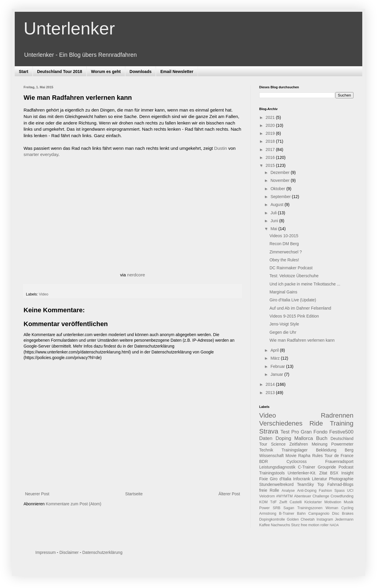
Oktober (278, 189)
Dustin (221, 148)
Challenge (321, 496)
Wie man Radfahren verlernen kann (302, 340)
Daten (266, 438)
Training (342, 423)
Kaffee (264, 525)
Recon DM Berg (284, 244)
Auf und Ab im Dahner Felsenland (300, 308)
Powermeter (342, 444)
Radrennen (337, 415)
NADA (334, 525)
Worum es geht (106, 72)
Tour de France (339, 456)
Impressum (46, 552)
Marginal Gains (283, 292)
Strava (269, 431)
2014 (271, 384)
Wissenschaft (271, 456)
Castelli (296, 502)
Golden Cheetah (301, 519)
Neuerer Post (37, 494)
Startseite (134, 494)
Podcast (346, 467)
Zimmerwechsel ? (286, 252)
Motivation (333, 502)
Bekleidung (326, 450)
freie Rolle (269, 490)
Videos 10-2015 (284, 236)
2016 (271, 157)
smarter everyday (41, 154)
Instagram (325, 519)
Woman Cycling (339, 508)
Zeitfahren (299, 444)
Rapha (304, 456)
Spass (339, 491)
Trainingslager (295, 450)
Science (278, 444)
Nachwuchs (281, 525)
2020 (271, 125)
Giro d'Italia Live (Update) (293, 300)
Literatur (319, 479)
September (281, 197)
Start (24, 72)
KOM (263, 502)
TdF (273, 502)
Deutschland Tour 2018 (60, 72)
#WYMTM (285, 496)
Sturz (295, 525)
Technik (266, 450)
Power (264, 508)
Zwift (283, 502)
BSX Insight (342, 473)
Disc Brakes (343, 514)
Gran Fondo (314, 432)
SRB (277, 508)
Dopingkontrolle (272, 519)
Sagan (289, 508)
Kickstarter (313, 502)
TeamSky (305, 484)
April (275, 350)
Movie (291, 456)
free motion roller (315, 525)
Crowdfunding (342, 496)
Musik (349, 502)
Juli (274, 213)
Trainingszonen (310, 508)
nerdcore (136, 275)
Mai (274, 229)
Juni (275, 221)
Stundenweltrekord (276, 484)
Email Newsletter (177, 72)
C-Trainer (307, 467)
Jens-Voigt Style (284, 324)
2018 (271, 141)
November (280, 180)
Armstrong (268, 514)
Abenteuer (302, 496)
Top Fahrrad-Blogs (335, 484)
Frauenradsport (339, 461)
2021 (271, 117)
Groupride (327, 467)
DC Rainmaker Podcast (291, 268)
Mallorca (304, 438)
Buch (322, 438)
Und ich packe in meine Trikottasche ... (305, 284)
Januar (277, 374)
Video (44, 294)
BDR (264, 461)
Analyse (288, 491)
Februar (278, 366)
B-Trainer (287, 514)
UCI (350, 491)
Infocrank (302, 479)
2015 (271, 165)
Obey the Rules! (284, 260)
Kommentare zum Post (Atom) (74, 504)
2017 (271, 150)
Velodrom (267, 496)
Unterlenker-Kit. (302, 473)
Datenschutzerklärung (102, 552)
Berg (349, 450)
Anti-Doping (307, 491)
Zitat (323, 473)
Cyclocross (297, 461)
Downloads (141, 72)
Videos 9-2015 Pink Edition (294, 316)
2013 (271, 393)
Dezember (280, 172)
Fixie (264, 479)
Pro (295, 432)
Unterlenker (69, 28)
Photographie (341, 479)
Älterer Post (229, 494)
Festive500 (341, 432)
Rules (318, 456)
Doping (283, 438)
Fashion (326, 491)
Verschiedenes (281, 423)
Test (285, 432)
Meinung (320, 444)
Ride (316, 423)
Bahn (301, 514)
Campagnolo (319, 514)
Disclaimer (69, 552)
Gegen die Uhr (283, 332)
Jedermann (344, 519)
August (277, 205)
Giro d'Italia (281, 479)
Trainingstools (272, 473)
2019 (271, 133)
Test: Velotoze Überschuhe (294, 276)
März (276, 358)
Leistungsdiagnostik (277, 467)
